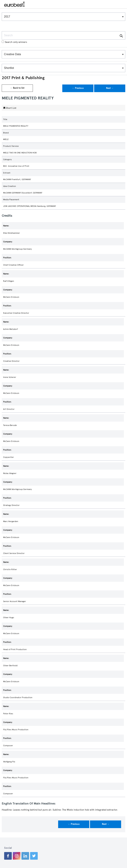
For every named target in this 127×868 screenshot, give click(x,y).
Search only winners (14, 42)
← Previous (78, 88)
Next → (110, 88)
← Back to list (17, 88)
